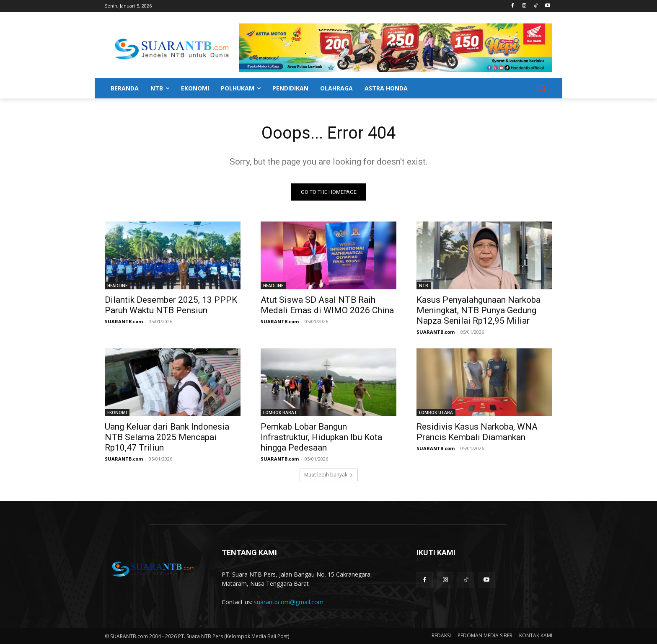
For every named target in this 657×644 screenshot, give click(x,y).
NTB (424, 286)
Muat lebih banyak (329, 475)
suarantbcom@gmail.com (289, 602)
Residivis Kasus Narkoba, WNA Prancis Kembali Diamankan (477, 432)
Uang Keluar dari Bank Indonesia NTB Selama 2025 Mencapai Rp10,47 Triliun (167, 437)
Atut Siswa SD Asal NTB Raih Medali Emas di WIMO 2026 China (327, 305)
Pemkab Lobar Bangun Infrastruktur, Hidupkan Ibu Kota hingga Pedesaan (321, 437)
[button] (542, 88)
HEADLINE (117, 286)
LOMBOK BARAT (280, 412)
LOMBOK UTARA (436, 412)
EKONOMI (117, 412)
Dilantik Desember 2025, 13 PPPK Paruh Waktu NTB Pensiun (171, 305)
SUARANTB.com (124, 321)
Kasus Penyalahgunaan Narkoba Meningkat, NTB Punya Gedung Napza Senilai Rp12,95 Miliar (479, 310)
